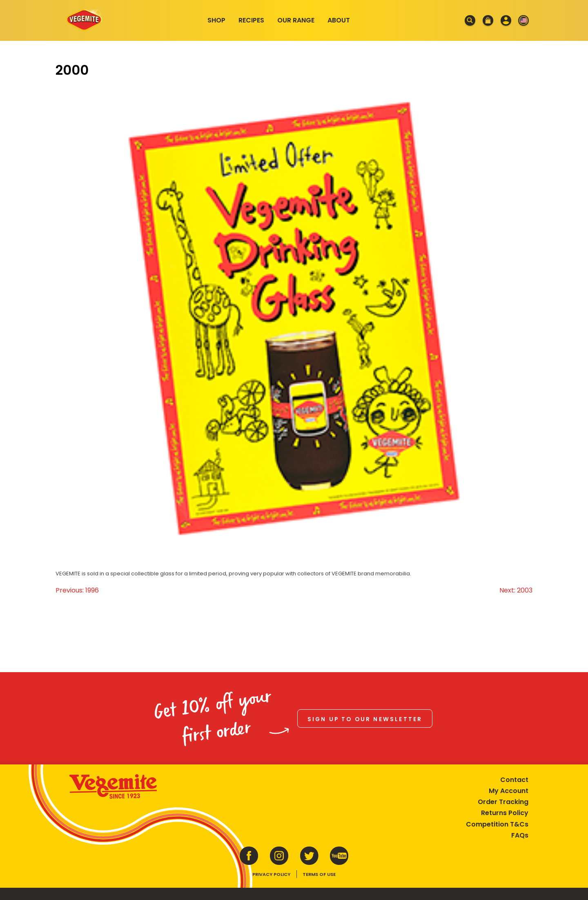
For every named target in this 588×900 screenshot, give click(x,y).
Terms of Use (319, 874)
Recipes (251, 20)
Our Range (296, 20)
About (339, 20)
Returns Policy (505, 813)
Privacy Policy (271, 874)
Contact (514, 780)
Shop (216, 20)
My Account (509, 791)
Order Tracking (503, 802)
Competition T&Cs (497, 824)
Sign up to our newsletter (365, 719)
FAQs (520, 835)
